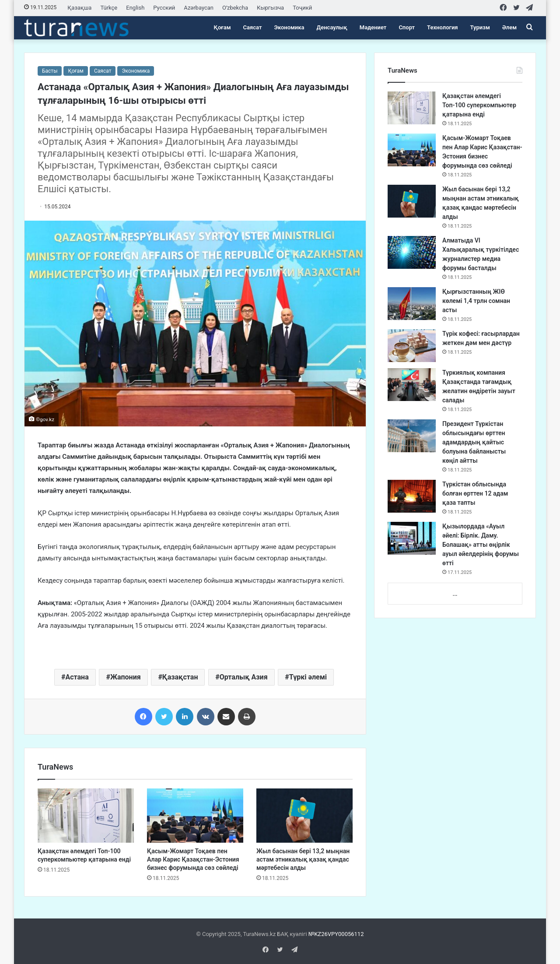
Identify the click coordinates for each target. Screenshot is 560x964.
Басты (50, 71)
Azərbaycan (199, 8)
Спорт (407, 27)
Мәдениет (373, 27)
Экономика (289, 27)
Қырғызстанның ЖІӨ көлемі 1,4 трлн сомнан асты (476, 301)
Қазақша (79, 8)
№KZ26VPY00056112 (336, 934)
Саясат (253, 27)
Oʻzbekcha (235, 8)
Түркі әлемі (308, 677)
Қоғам (222, 27)
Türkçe (109, 8)
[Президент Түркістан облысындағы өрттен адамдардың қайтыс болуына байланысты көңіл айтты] (412, 436)
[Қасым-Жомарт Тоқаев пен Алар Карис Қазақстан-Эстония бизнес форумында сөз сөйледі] (195, 816)
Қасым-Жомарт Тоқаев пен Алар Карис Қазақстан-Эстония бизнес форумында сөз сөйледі (193, 859)
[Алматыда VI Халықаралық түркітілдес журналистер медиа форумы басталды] (412, 252)
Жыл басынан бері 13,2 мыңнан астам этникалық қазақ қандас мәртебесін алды (303, 859)
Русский (164, 8)
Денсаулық (332, 27)
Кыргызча (270, 8)
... (455, 594)
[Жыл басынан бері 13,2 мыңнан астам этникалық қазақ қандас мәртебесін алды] (304, 816)
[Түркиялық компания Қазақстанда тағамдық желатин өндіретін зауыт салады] (412, 385)
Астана (77, 677)
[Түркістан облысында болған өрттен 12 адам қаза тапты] (412, 496)
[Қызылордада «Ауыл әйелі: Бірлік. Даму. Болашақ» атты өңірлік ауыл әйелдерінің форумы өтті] (412, 538)
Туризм (480, 27)
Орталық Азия (244, 677)
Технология (442, 27)
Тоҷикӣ (302, 8)
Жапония (126, 677)
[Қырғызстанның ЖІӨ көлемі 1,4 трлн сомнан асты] (412, 304)
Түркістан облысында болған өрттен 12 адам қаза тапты (475, 493)
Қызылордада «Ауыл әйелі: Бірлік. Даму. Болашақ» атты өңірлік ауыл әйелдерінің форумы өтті (481, 545)
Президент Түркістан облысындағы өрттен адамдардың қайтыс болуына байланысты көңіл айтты (474, 442)
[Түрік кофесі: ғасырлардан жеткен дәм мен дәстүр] (412, 346)
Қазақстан (180, 677)
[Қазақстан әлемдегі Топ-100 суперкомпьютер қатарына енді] (86, 816)
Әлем (509, 27)
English (135, 8)
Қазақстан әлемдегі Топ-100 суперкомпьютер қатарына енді (479, 105)
